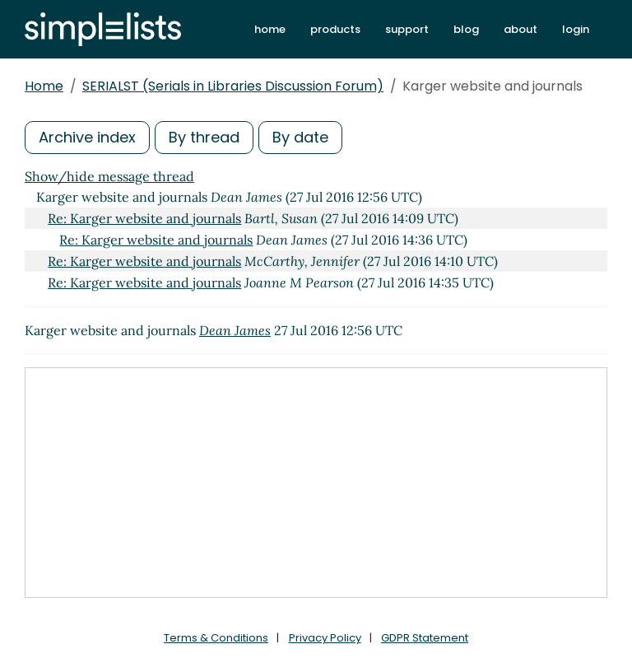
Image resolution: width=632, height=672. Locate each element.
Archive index (87, 137)
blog (466, 29)
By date (300, 137)
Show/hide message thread (109, 176)
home (270, 29)
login (576, 29)
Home (44, 86)
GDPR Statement (425, 638)
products (335, 29)
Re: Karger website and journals (144, 218)
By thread (204, 137)
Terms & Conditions (216, 638)
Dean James (235, 330)
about (520, 29)
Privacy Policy (325, 638)
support (407, 29)
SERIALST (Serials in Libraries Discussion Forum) (233, 86)
